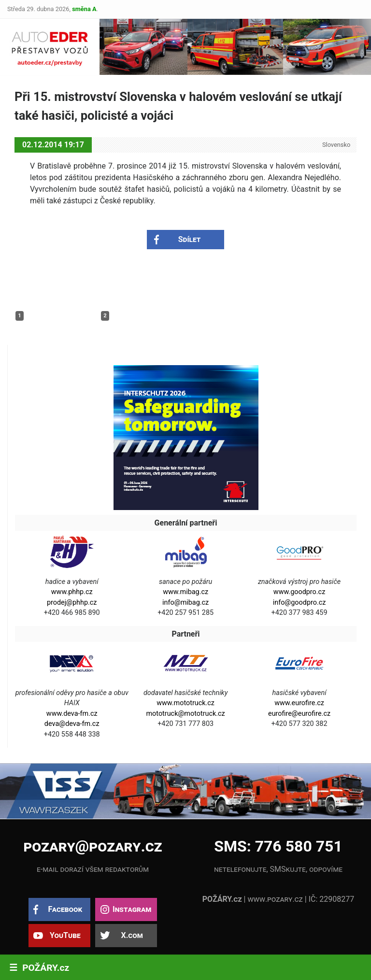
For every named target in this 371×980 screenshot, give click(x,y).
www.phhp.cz (72, 592)
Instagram (132, 909)
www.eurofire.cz (299, 703)
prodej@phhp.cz (72, 603)
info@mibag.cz (185, 603)
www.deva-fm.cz (72, 714)
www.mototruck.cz (185, 703)
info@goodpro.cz (300, 603)
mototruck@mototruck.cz (185, 714)
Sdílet (190, 239)
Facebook (65, 909)
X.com (132, 935)
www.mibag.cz (185, 592)
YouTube (65, 935)
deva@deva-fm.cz (72, 724)
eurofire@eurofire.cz (299, 714)
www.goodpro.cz (299, 592)
